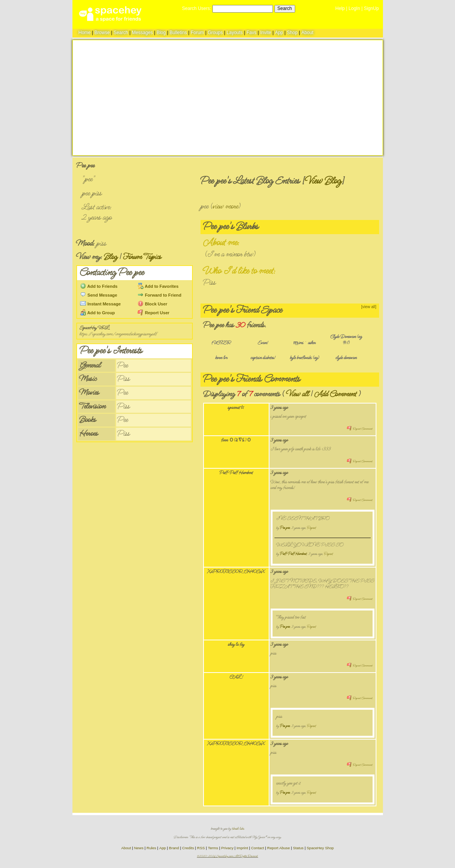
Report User (154, 313)
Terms (213, 848)
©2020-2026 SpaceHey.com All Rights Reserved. (228, 856)
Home (85, 33)
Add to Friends (99, 286)
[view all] (369, 307)
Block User (153, 304)
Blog (161, 33)
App (279, 33)
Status (298, 848)
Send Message (99, 295)
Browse (102, 33)
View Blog (323, 181)
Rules (151, 848)
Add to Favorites (158, 286)
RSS (201, 848)
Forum (197, 33)
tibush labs (238, 829)
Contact (258, 848)
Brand (174, 848)
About (307, 33)
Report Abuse (278, 848)
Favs (251, 33)
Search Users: (197, 8)
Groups (215, 33)
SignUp (371, 8)
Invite (266, 33)
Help (340, 8)
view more (226, 206)
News (139, 848)
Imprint (242, 848)
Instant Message (100, 304)
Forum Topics (142, 257)
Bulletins (178, 33)
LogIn (354, 8)
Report (312, 528)
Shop (292, 33)
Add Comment (335, 394)
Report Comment (360, 429)
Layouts (235, 33)
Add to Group (98, 313)
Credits (188, 848)
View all (297, 394)
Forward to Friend (159, 295)
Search (285, 8)
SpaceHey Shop (320, 848)
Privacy (227, 848)
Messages (142, 33)
